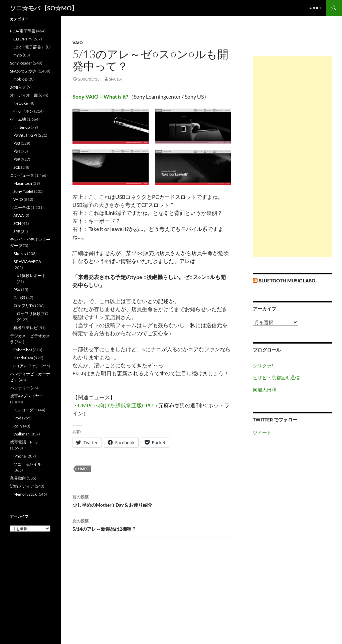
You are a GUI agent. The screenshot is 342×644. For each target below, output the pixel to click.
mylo (18, 55)
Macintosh (23, 183)
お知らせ (18, 87)
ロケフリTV (24, 306)
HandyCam (23, 358)
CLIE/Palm (23, 39)
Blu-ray (20, 253)
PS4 (17, 151)
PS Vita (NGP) (25, 135)
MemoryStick (25, 494)
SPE (17, 231)
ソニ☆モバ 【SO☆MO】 (44, 8)
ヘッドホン (23, 111)
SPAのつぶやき (23, 71)
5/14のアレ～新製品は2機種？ (152, 524)
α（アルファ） (27, 366)
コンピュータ (22, 175)
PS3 (17, 143)
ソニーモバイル (27, 464)
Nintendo (22, 127)
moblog (20, 79)
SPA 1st (116, 79)
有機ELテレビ (26, 328)
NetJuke (21, 103)
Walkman (22, 434)
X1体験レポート (31, 276)
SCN (17, 223)
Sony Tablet (23, 191)
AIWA (19, 215)
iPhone (20, 456)
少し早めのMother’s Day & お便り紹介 (152, 500)
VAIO (78, 43)
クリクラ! (263, 365)
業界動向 (18, 478)
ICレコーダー (25, 410)
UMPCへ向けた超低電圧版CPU (115, 405)
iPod (17, 418)
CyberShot (23, 350)
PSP (17, 159)
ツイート (262, 433)
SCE (17, 167)
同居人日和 (265, 390)
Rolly (18, 426)
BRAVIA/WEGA (27, 262)
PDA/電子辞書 (23, 31)
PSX (17, 290)
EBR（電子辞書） (29, 47)
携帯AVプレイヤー (27, 396)
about (315, 8)
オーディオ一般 (24, 95)
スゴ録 (19, 298)
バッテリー (20, 388)
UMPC (83, 469)
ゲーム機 (18, 119)
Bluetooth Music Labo (287, 281)
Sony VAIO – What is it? (100, 96)
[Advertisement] (292, 156)
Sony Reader (21, 63)
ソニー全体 (20, 207)
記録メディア (22, 486)
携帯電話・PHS (24, 442)
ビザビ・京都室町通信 (276, 377)
